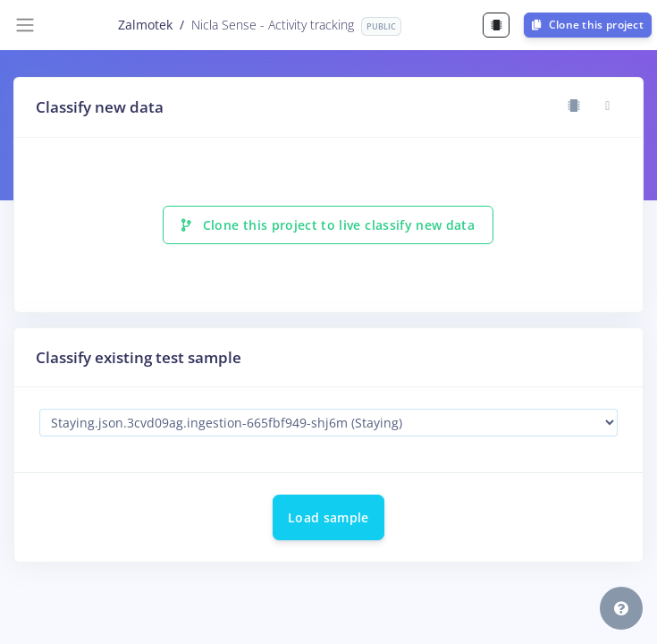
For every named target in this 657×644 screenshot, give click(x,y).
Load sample (328, 517)
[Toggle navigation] (25, 25)
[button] (621, 608)
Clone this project (588, 25)
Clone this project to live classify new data (328, 225)
